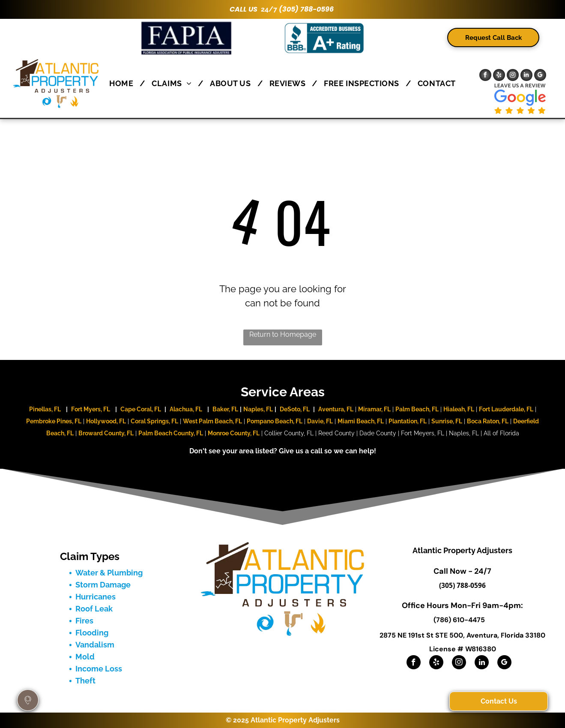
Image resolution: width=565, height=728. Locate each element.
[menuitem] (124, 84)
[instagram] (513, 76)
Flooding (92, 633)
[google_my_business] (540, 76)
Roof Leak (94, 609)
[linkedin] (526, 76)
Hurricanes (96, 597)
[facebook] (485, 76)
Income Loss (99, 669)
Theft (85, 681)
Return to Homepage (283, 334)
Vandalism (95, 645)
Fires (84, 621)
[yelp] (499, 76)
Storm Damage (103, 585)
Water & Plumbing (109, 573)
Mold (85, 657)
